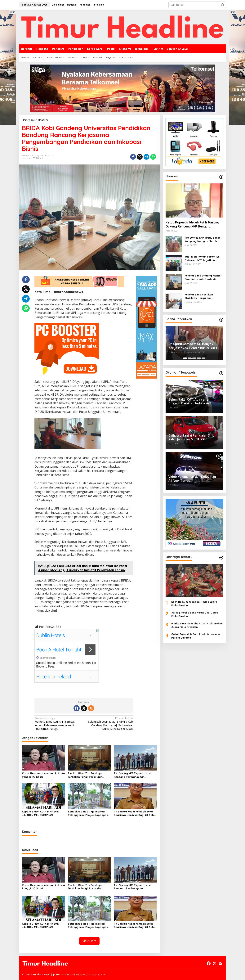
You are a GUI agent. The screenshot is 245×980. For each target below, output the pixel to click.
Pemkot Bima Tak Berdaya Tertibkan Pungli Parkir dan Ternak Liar (85, 775)
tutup (12, 12)
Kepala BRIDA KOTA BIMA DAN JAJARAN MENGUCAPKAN (41, 813)
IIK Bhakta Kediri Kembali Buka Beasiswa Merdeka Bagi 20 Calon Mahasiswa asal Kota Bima (135, 813)
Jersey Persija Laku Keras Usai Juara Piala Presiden (195, 614)
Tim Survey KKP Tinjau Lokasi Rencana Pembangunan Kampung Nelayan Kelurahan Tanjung (133, 775)
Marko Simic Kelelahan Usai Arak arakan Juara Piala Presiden (197, 625)
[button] (223, 5)
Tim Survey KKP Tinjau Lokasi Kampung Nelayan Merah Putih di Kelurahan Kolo (203, 239)
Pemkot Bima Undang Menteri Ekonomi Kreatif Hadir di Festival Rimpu (203, 277)
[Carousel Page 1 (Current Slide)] (185, 358)
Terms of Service (75, 974)
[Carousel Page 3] (194, 358)
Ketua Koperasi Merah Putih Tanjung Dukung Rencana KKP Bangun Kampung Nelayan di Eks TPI (192, 224)
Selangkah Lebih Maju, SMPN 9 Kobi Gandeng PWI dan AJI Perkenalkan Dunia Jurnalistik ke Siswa (110, 724)
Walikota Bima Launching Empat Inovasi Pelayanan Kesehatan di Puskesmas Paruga (58, 724)
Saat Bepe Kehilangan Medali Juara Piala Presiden (194, 604)
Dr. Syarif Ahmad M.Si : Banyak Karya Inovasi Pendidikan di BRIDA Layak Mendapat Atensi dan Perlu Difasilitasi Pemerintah (194, 346)
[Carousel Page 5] (203, 358)
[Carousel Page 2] (190, 358)
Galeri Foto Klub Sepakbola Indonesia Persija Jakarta (196, 636)
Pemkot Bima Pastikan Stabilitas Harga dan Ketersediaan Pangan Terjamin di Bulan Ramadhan (203, 296)
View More (89, 941)
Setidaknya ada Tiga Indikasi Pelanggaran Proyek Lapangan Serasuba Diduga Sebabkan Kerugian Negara (88, 813)
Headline (27, 158)
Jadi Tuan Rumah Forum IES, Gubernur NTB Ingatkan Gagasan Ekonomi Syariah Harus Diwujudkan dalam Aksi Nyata (203, 258)
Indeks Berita (97, 974)
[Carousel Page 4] (199, 358)
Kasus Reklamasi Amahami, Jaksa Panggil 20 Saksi (43, 775)
